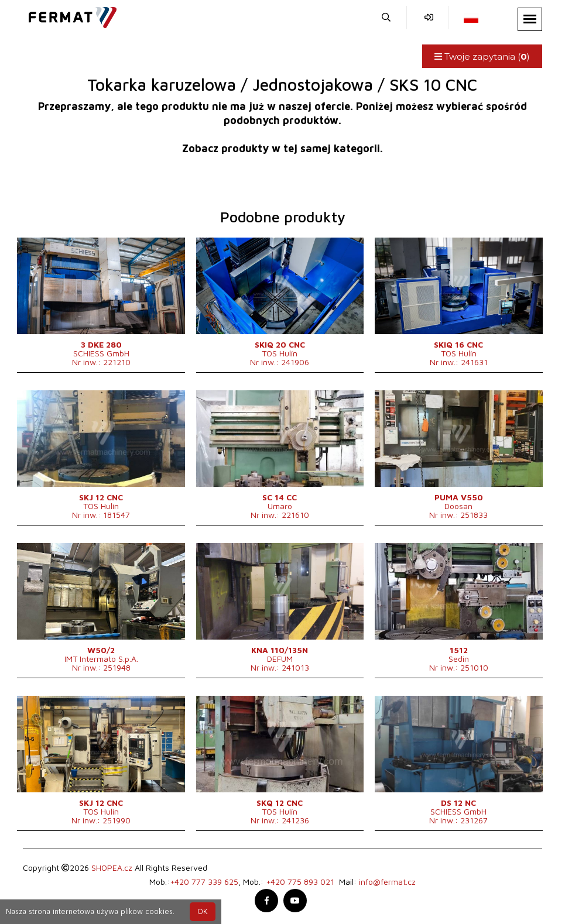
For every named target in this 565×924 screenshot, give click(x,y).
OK (203, 911)
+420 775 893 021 (300, 882)
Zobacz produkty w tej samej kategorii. (282, 148)
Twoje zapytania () (482, 56)
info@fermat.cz (387, 882)
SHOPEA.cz (112, 868)
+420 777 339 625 (204, 882)
